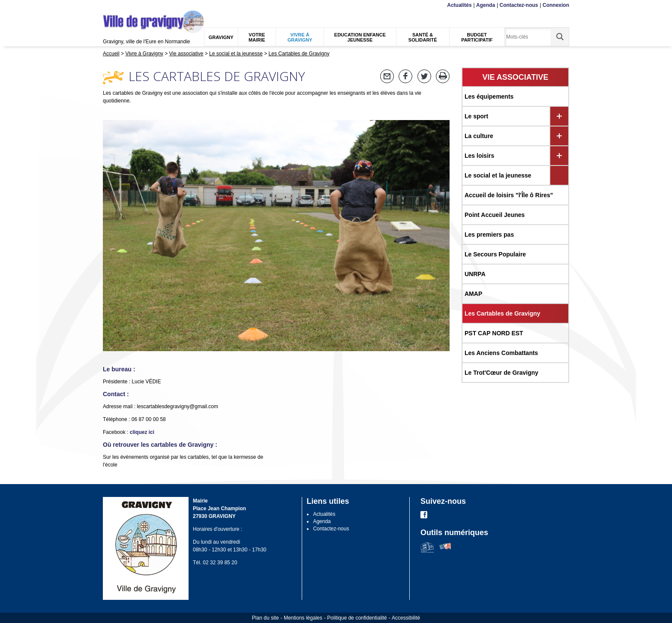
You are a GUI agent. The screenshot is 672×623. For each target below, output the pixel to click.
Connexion (556, 5)
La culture (479, 136)
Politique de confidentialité (357, 618)
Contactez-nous (519, 5)
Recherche (143, 5)
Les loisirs (479, 156)
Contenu (123, 5)
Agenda (486, 5)
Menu (108, 5)
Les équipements (489, 96)
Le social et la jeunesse (498, 175)
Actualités (459, 5)
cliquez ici (142, 432)
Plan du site (265, 618)
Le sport (476, 116)
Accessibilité (406, 618)
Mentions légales (303, 618)
